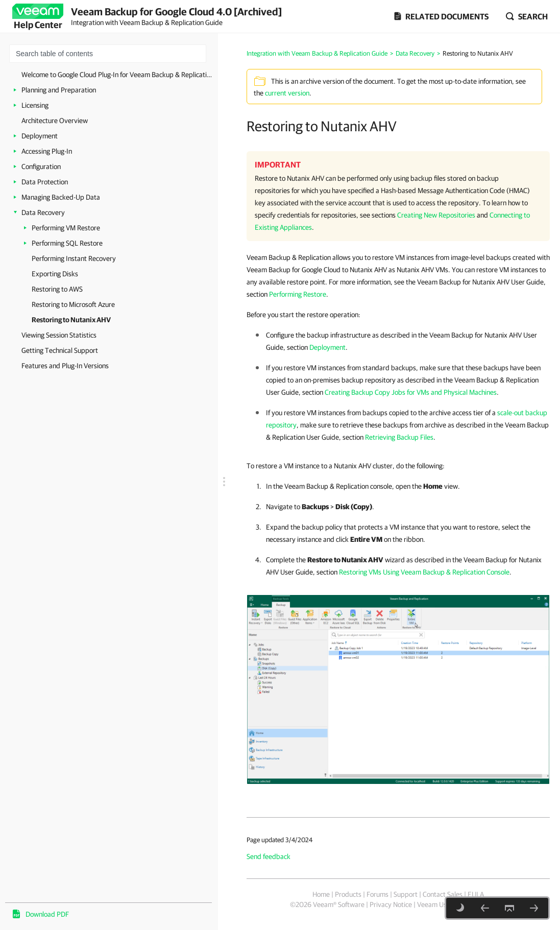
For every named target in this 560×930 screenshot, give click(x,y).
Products (348, 894)
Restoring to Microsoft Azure (73, 304)
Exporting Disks (55, 274)
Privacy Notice (391, 904)
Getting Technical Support (60, 350)
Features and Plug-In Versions (65, 366)
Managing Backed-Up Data (61, 197)
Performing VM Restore (66, 228)
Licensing (35, 105)
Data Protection (45, 182)
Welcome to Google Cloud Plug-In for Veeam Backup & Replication (117, 75)
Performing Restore (298, 294)
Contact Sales (443, 894)
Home (321, 894)
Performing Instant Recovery (74, 258)
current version (287, 93)
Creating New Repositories (436, 215)
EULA (476, 894)
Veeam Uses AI (439, 904)
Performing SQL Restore (67, 243)
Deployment (40, 136)
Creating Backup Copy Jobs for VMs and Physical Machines (411, 392)
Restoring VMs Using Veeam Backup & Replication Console (424, 572)
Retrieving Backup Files (399, 437)
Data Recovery (43, 212)
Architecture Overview (55, 121)
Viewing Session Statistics (59, 335)
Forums (378, 894)
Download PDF (47, 914)
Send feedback (269, 856)
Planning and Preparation (59, 90)
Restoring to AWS (57, 289)
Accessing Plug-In (47, 151)
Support (406, 894)
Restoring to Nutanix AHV (71, 320)
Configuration (41, 166)
